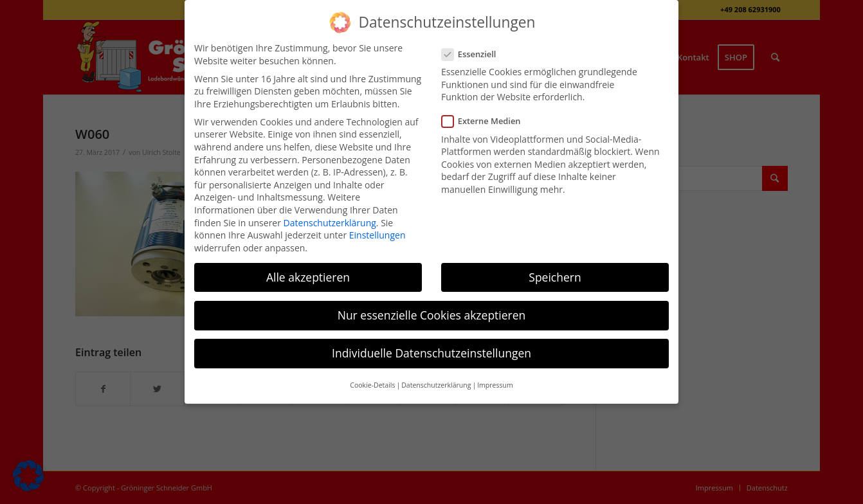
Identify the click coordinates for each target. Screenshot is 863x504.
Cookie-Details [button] (372, 385)
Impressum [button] (495, 385)
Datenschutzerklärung (330, 223)
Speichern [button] (555, 277)
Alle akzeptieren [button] (308, 277)
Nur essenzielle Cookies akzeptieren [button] (432, 315)
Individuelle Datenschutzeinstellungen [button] (431, 353)
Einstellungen (377, 235)
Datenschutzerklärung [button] (436, 385)
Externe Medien (486, 121)
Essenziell (474, 54)
